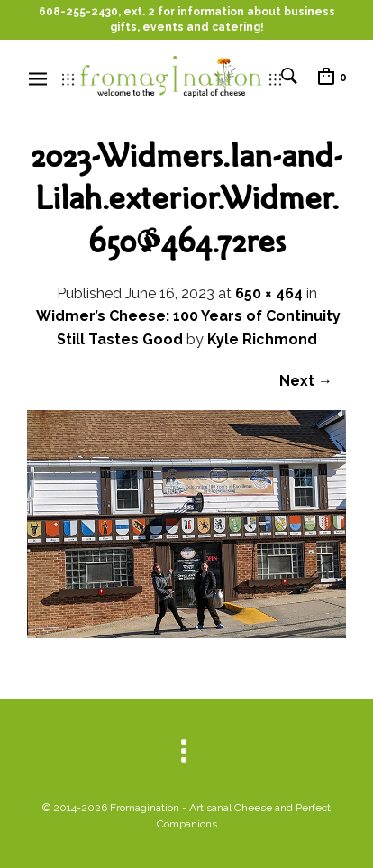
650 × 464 (269, 293)
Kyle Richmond (262, 339)
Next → (306, 381)
